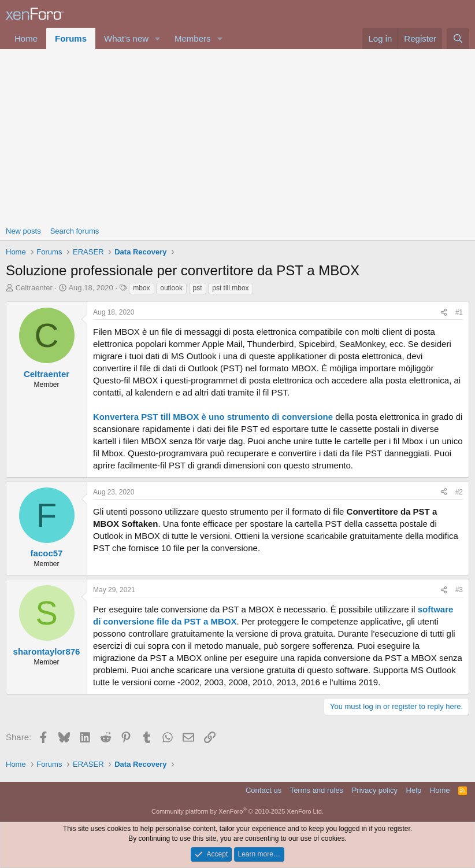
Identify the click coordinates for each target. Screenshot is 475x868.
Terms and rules (317, 790)
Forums (71, 38)
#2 (459, 492)
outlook (171, 288)
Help (414, 790)
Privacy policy (375, 790)
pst (198, 288)
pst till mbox (230, 288)
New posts (23, 231)
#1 (459, 312)
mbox (141, 288)
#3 (459, 590)
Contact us (264, 790)
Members (193, 38)
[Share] (444, 313)
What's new (126, 38)
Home (26, 38)
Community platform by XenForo (237, 811)
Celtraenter (34, 288)
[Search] (458, 38)
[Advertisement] (237, 136)
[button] (158, 38)
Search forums (75, 231)
